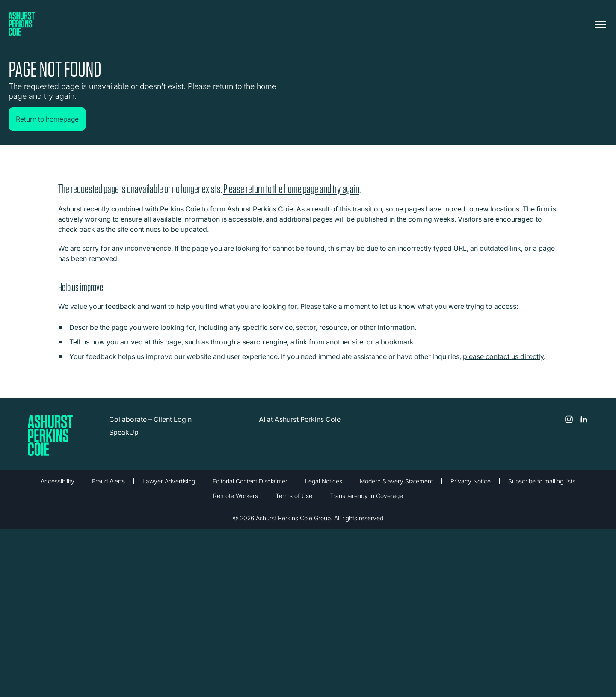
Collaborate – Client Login (150, 419)
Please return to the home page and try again (291, 188)
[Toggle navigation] (601, 24)
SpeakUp (124, 432)
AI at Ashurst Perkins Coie (300, 419)
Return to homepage (47, 119)
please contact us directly (503, 356)
